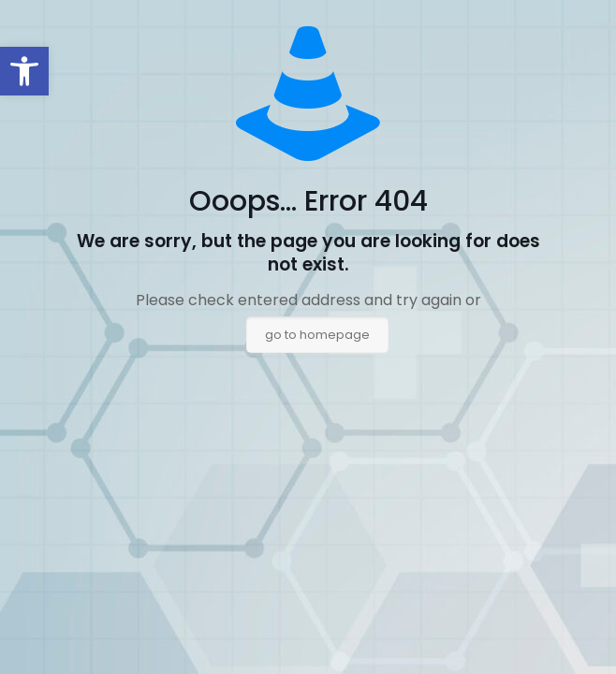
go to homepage (317, 335)
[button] (24, 71)
